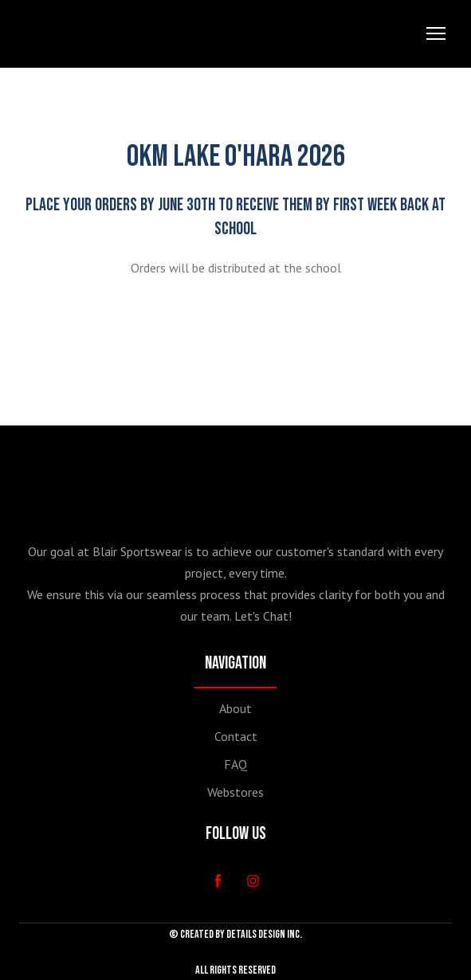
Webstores (235, 792)
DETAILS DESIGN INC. (264, 934)
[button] (218, 881)
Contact (236, 736)
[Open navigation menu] (436, 33)
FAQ (235, 764)
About (235, 708)
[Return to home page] (72, 34)
